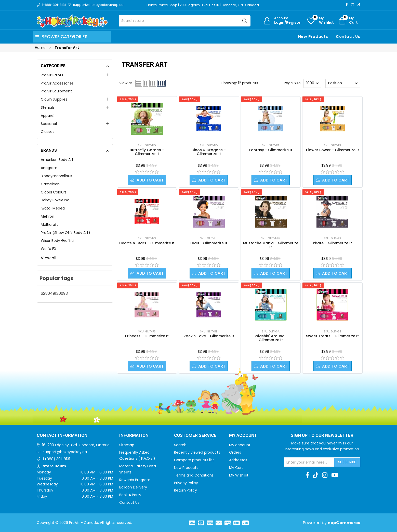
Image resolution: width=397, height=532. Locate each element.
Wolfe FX (49, 249)
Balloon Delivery (133, 487)
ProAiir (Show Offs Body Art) (65, 233)
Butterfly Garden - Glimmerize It (147, 152)
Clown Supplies (54, 99)
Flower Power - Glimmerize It (333, 150)
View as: (126, 83)
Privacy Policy (186, 483)
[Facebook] (347, 5)
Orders (235, 452)
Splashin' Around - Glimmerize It (271, 338)
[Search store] (185, 21)
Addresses (238, 460)
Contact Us (348, 37)
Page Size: (293, 83)
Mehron (48, 216)
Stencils (48, 107)
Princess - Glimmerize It (147, 336)
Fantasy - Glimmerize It (271, 150)
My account (240, 445)
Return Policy (186, 490)
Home (40, 48)
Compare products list (194, 460)
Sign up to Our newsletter (322, 436)
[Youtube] (335, 475)
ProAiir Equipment (56, 91)
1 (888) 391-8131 (56, 459)
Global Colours (54, 192)
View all (49, 258)
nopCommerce (344, 523)
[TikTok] (359, 5)
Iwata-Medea (53, 208)
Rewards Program (135, 480)
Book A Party (130, 495)
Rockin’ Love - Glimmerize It (209, 336)
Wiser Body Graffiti (57, 241)
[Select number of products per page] (312, 83)
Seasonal (49, 124)
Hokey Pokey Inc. (55, 200)
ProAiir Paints (52, 75)
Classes (48, 132)
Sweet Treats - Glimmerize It (332, 336)
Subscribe (347, 462)
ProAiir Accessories (57, 83)
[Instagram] (353, 5)
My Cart (236, 468)
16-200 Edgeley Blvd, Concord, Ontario (76, 445)
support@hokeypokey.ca (65, 452)
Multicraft (49, 225)
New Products (313, 37)
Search (180, 445)
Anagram (49, 168)
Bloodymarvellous (56, 176)
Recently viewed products (197, 452)
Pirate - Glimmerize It (332, 243)
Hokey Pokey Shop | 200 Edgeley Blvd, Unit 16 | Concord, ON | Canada (203, 5)
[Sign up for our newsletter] (309, 462)
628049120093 (54, 293)
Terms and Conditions (194, 475)
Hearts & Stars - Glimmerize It (147, 243)
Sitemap (127, 445)
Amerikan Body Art (57, 160)
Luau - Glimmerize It (209, 243)
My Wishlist (239, 475)
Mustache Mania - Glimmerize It (271, 245)
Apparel (48, 116)
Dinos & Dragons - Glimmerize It (209, 152)
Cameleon (50, 184)
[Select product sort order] (343, 83)
